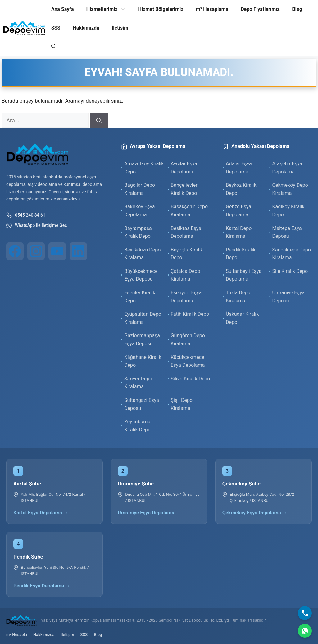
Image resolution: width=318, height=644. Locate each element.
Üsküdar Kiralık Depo (242, 318)
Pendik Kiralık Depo (241, 254)
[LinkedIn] (78, 251)
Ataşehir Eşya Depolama (287, 168)
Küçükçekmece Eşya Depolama (188, 361)
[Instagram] (36, 251)
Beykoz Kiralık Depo (241, 189)
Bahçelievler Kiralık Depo (184, 189)
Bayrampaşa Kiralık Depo (138, 232)
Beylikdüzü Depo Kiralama (142, 254)
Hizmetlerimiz (109, 9)
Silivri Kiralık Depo (191, 379)
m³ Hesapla (17, 635)
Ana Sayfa (63, 9)
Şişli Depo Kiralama (182, 404)
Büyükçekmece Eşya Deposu (141, 275)
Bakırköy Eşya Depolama (139, 211)
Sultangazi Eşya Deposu (142, 404)
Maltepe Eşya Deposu (287, 232)
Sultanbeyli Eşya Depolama (244, 275)
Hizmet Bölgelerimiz (161, 9)
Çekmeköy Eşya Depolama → (255, 513)
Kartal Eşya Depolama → (41, 513)
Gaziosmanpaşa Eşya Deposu (142, 340)
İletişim (120, 28)
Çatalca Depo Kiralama (186, 275)
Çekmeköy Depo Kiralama (290, 189)
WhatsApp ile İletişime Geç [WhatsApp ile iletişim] (37, 225)
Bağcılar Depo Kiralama (140, 189)
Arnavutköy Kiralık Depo (144, 168)
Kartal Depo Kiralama (239, 232)
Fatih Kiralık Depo (190, 314)
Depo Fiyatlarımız (260, 9)
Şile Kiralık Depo (290, 271)
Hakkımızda (86, 28)
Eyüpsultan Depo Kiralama (143, 318)
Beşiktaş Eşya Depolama (186, 232)
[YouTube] (57, 251)
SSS (56, 28)
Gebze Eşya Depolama (238, 211)
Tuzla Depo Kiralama (238, 297)
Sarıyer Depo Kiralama (138, 383)
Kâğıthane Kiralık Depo (143, 361)
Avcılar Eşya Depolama (184, 168)
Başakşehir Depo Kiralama (189, 211)
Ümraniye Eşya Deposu (288, 297)
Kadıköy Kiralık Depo (288, 211)
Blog (297, 9)
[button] (54, 47)
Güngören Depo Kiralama (188, 340)
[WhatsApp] (305, 631)
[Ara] (99, 120)
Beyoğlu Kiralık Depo (187, 254)
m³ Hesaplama (212, 9)
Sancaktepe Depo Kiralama (292, 254)
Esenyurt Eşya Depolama (186, 297)
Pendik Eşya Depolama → (42, 586)
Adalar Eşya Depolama (239, 168)
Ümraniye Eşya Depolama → (149, 513)
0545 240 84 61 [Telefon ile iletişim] (26, 215)
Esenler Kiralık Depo (140, 297)
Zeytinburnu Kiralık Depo (137, 426)
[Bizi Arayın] (305, 613)
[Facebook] (15, 251)
